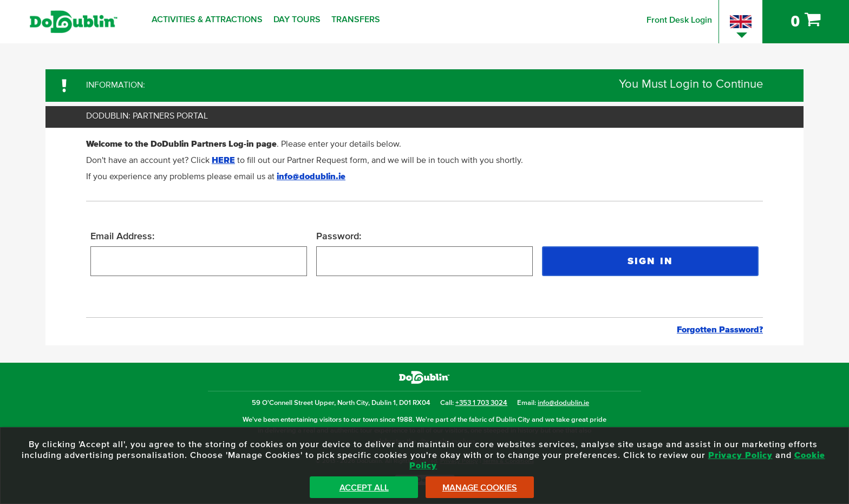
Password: (339, 237)
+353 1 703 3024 (481, 403)
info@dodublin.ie (311, 176)
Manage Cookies (480, 488)
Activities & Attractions (207, 19)
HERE (223, 160)
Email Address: (122, 237)
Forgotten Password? (720, 330)
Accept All (364, 488)
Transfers (356, 19)
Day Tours (297, 19)
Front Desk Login (679, 20)
